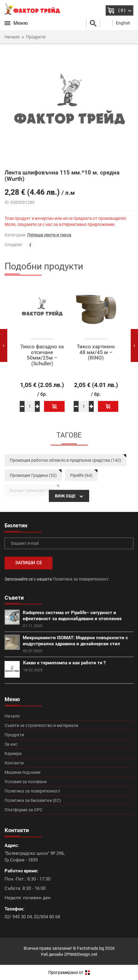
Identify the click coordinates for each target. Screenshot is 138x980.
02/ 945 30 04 (18, 917)
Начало (12, 716)
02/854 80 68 (47, 917)
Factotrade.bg (91, 948)
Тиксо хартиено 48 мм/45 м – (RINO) (96, 352)
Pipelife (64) (81, 475)
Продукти (14, 735)
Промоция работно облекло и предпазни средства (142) (66, 460)
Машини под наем (22, 772)
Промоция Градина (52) (33, 475)
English (123, 23)
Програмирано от (69, 972)
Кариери (13, 754)
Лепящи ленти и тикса (49, 235)
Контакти (14, 763)
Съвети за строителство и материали (41, 725)
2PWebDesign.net (81, 954)
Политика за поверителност (81, 579)
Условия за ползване (26, 782)
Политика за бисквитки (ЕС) (33, 800)
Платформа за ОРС (24, 810)
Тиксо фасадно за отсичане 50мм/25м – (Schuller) (42, 355)
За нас (11, 744)
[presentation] (4, 345)
